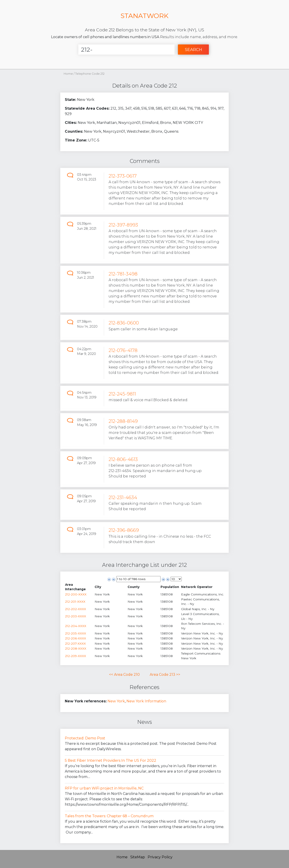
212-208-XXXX (76, 648)
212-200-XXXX (76, 594)
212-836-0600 (124, 323)
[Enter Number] (126, 50)
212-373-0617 (123, 176)
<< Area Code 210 (124, 675)
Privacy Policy (160, 857)
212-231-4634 (123, 497)
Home (68, 74)
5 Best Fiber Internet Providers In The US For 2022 (111, 760)
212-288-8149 (123, 421)
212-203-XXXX (76, 616)
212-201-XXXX (75, 602)
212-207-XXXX (75, 643)
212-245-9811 (122, 394)
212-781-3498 (123, 274)
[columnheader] (80, 587)
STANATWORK (144, 16)
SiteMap (138, 857)
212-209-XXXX (76, 656)
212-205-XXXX (76, 633)
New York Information (146, 701)
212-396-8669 (124, 530)
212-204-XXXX (76, 626)
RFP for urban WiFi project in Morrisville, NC (104, 788)
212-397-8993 (123, 225)
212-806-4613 (123, 459)
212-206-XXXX (76, 638)
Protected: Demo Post (85, 738)
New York (116, 701)
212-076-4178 (123, 350)
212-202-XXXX (76, 609)
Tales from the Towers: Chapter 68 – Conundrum (109, 816)
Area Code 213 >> (165, 675)
